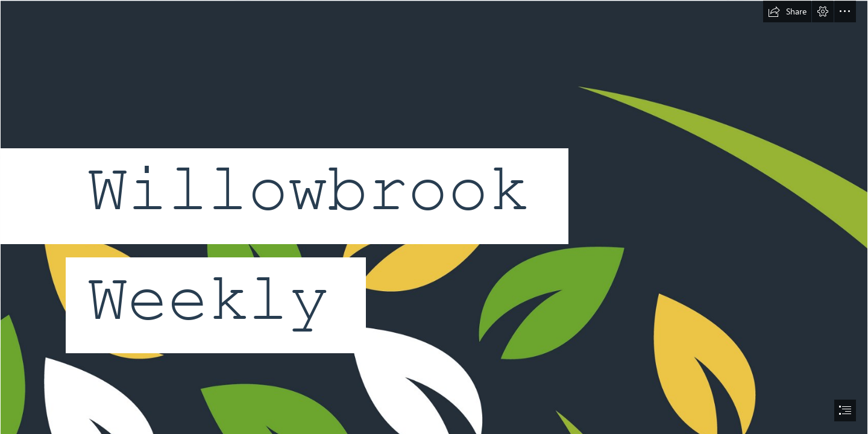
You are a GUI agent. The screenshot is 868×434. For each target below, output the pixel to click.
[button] (787, 11)
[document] (434, 217)
